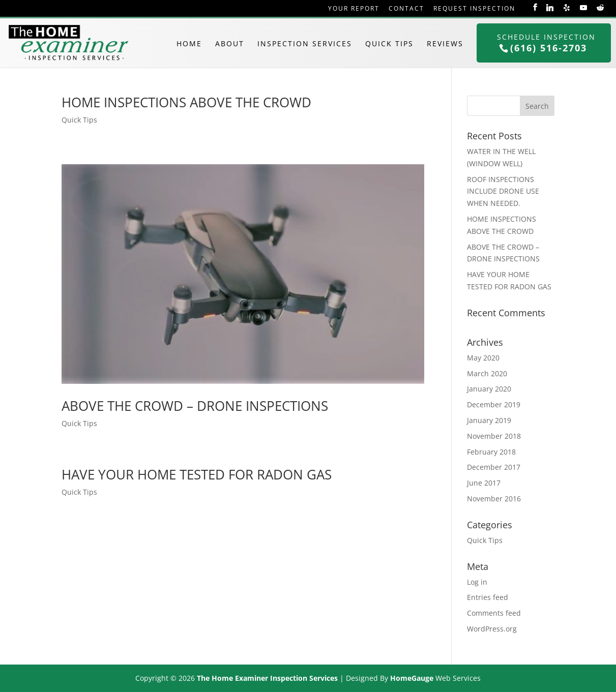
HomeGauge (412, 678)
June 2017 (484, 483)
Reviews (445, 44)
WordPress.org (492, 629)
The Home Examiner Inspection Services (267, 678)
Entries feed (488, 597)
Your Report (354, 9)
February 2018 (491, 452)
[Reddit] (600, 8)
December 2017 (494, 467)
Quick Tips (389, 44)
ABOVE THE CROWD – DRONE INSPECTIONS (195, 406)
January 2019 (489, 420)
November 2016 (494, 499)
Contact (406, 9)
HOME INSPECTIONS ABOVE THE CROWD (186, 102)
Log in (477, 582)
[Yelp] (567, 8)
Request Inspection (474, 9)
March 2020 (487, 373)
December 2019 (494, 404)
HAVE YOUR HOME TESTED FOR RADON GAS (197, 474)
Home (189, 44)
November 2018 (494, 436)
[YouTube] (583, 8)
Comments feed (494, 613)
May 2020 (483, 358)
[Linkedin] (550, 8)
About (230, 44)
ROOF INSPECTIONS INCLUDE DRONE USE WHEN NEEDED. (503, 191)
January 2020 (489, 389)
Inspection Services (305, 44)
